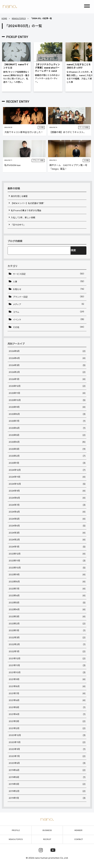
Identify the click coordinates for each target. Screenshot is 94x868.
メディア (49, 304)
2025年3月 (47, 449)
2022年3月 (47, 638)
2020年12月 (47, 735)
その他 (49, 327)
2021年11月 (47, 666)
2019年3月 (47, 784)
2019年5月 (47, 777)
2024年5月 (47, 519)
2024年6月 (47, 512)
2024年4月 (47, 526)
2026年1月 (47, 379)
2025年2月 (47, 456)
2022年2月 (47, 645)
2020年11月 (47, 742)
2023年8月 (47, 582)
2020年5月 (47, 763)
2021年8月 (47, 687)
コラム (49, 312)
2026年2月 (47, 372)
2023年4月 (47, 610)
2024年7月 (47, 505)
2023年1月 (47, 631)
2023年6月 (47, 596)
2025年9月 (47, 407)
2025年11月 (47, 393)
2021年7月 (47, 694)
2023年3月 (47, 617)
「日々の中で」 (18, 225)
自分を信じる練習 (19, 196)
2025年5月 (47, 435)
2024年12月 (47, 470)
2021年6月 (47, 700)
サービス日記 (49, 274)
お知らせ (49, 289)
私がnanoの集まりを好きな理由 (26, 211)
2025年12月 (47, 386)
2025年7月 (47, 421)
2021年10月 (47, 673)
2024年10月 (47, 484)
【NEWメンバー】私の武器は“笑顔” (27, 203)
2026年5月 (47, 351)
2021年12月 (47, 659)
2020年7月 (47, 756)
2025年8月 (47, 414)
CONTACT (79, 839)
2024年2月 (47, 540)
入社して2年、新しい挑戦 (23, 218)
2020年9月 (47, 749)
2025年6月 (47, 428)
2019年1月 (47, 798)
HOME (4, 19)
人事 (49, 281)
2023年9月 (47, 575)
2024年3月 (47, 533)
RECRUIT (47, 839)
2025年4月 (47, 442)
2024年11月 (47, 477)
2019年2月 (47, 791)
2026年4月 (47, 358)
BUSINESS (47, 830)
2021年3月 (47, 721)
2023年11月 (47, 561)
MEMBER (78, 830)
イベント (49, 319)
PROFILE (16, 830)
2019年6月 (47, 770)
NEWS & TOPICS (19, 19)
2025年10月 (47, 400)
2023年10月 (47, 568)
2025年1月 (47, 463)
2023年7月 (47, 589)
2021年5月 (47, 708)
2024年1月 (47, 547)
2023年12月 (47, 554)
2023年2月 (47, 624)
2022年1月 (47, 652)
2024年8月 (47, 498)
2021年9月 (47, 679)
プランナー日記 (49, 297)
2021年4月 (47, 714)
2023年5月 (47, 603)
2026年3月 (47, 365)
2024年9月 (47, 491)
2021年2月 (47, 729)
